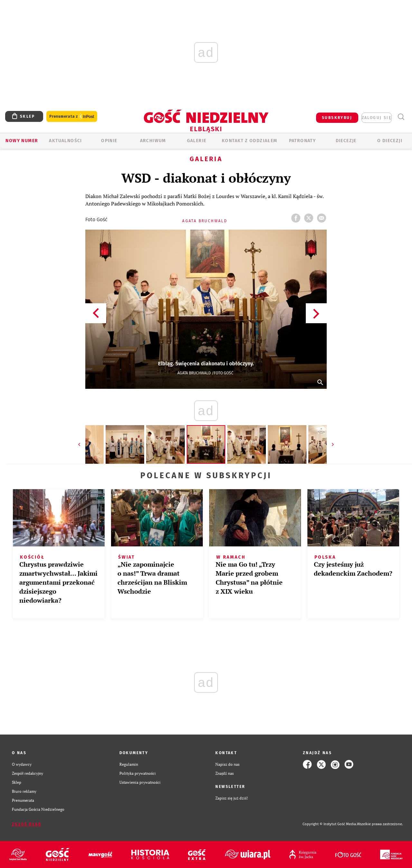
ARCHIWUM (153, 141)
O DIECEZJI (390, 141)
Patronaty (303, 141)
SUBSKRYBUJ (337, 118)
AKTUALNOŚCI (65, 141)
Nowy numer (22, 141)
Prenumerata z (72, 117)
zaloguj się (377, 118)
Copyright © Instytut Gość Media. (330, 824)
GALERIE (197, 141)
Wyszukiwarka (401, 117)
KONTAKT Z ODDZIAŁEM (250, 141)
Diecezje (346, 141)
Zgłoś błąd (27, 824)
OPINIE (109, 141)
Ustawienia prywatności (140, 782)
